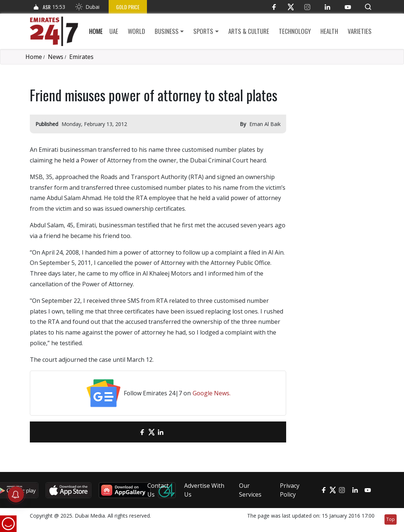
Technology (295, 31)
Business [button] (167, 31)
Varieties (360, 31)
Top (391, 519)
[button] (368, 7)
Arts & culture (249, 31)
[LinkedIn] (328, 7)
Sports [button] (203, 31)
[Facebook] (274, 7)
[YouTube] (348, 7)
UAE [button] (114, 31)
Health (329, 31)
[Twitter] (291, 7)
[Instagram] (307, 7)
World (136, 31)
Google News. (212, 393)
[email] (129, 432)
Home (96, 31)
